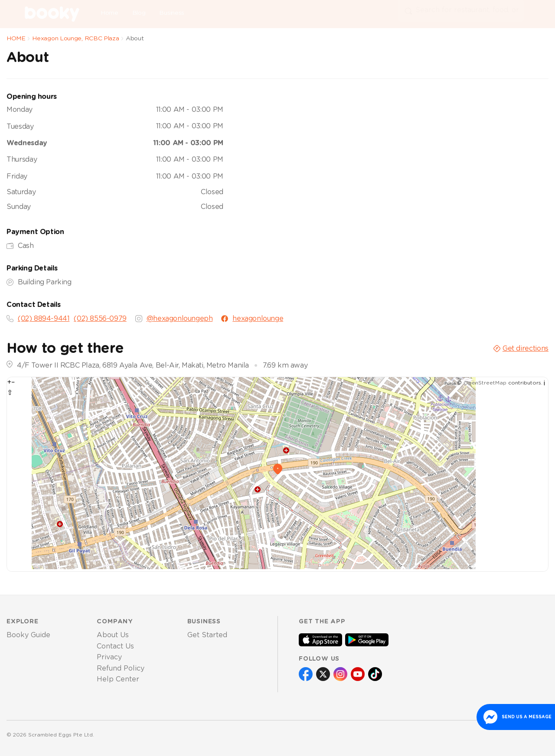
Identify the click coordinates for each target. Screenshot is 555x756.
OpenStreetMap (485, 383)
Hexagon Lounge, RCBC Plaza (75, 39)
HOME (16, 39)
